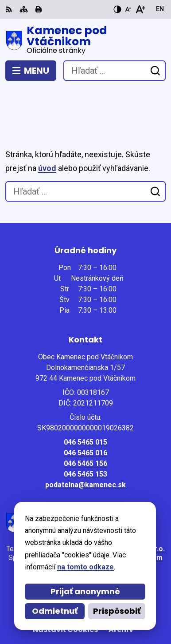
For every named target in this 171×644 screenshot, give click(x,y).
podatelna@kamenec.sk (85, 446)
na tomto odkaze (85, 567)
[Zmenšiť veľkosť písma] (128, 9)
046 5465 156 (85, 425)
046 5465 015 (85, 403)
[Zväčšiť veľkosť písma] (140, 9)
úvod (47, 129)
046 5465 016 (85, 414)
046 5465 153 (85, 435)
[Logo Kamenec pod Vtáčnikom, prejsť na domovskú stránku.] (85, 40)
